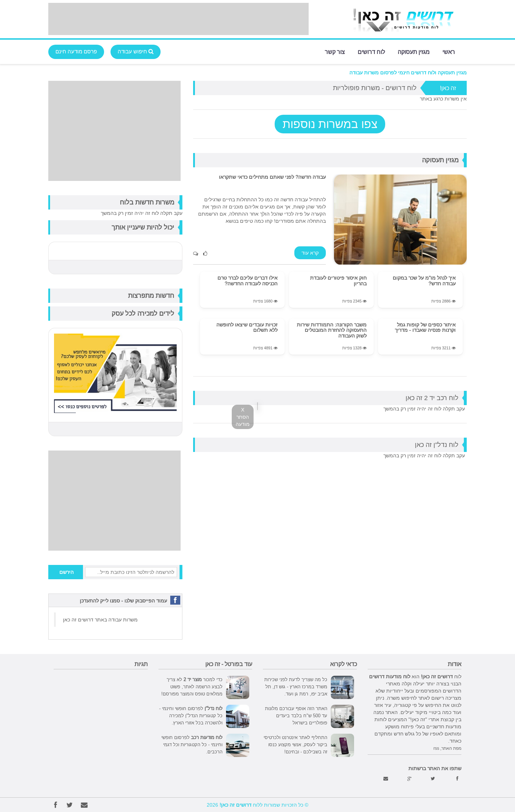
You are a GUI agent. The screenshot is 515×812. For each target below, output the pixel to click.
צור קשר (335, 51)
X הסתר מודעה (243, 417)
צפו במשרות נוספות (330, 124)
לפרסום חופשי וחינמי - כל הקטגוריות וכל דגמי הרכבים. (192, 744)
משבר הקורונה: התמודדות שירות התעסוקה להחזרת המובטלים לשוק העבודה (332, 330)
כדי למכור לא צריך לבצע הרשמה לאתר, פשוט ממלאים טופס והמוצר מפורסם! (192, 686)
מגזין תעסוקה (414, 51)
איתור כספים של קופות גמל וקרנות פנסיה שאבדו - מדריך (425, 327)
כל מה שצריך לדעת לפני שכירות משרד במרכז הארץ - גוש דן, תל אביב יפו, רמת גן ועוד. (296, 686)
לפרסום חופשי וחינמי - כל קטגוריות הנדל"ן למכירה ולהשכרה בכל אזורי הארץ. (191, 715)
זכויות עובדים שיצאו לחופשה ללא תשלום (247, 327)
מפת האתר (451, 748)
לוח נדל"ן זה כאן (437, 445)
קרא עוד (310, 253)
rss (436, 748)
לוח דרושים (371, 51)
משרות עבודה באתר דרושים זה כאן (100, 620)
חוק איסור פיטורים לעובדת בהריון (338, 280)
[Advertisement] (178, 19)
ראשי (449, 51)
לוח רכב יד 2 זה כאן (432, 398)
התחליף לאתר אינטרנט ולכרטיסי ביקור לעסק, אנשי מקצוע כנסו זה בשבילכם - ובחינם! (295, 744)
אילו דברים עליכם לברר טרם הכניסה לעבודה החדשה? (247, 280)
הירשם (67, 572)
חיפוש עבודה (136, 51)
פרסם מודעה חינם (76, 51)
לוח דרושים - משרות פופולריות (375, 88)
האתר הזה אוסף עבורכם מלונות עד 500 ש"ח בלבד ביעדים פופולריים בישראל (296, 715)
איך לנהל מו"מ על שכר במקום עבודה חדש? (424, 280)
